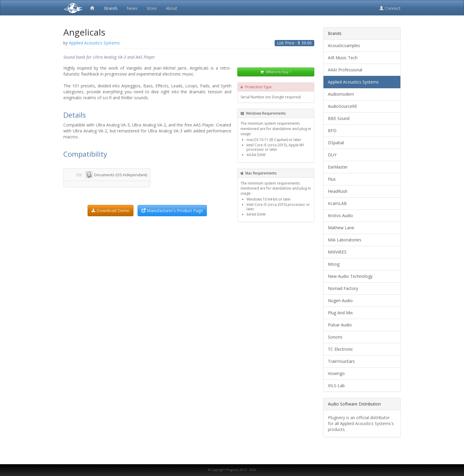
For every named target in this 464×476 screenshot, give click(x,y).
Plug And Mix (340, 313)
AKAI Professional (345, 70)
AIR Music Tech (343, 58)
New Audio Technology (350, 276)
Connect (390, 8)
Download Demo (111, 210)
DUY (332, 155)
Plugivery (72, 8)
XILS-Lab (336, 386)
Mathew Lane (341, 228)
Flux (332, 179)
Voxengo (336, 373)
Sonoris (335, 337)
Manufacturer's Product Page (172, 210)
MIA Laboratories (345, 240)
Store (152, 8)
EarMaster (338, 167)
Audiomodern (341, 94)
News (132, 8)
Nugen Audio (340, 300)
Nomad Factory (343, 288)
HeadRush (338, 191)
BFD (332, 130)
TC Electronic (340, 349)
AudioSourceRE (343, 106)
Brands (111, 8)
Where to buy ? (276, 72)
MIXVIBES (337, 252)
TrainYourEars (341, 361)
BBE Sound (339, 118)
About (171, 8)
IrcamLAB (337, 203)
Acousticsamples (344, 45)
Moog (334, 264)
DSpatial (336, 143)
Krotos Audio (340, 215)
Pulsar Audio (340, 325)
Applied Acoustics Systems (353, 82)
